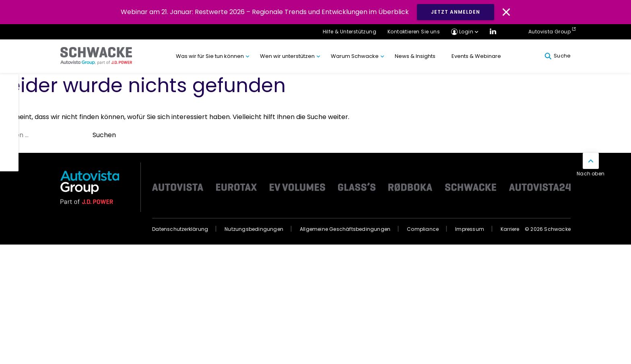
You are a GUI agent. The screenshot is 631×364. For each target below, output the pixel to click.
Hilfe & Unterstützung (350, 32)
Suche (558, 56)
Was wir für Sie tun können (210, 56)
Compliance (423, 229)
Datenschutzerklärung (180, 229)
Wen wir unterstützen (287, 56)
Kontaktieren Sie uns (414, 32)
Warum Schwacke (355, 56)
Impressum (470, 229)
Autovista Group (550, 32)
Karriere (510, 229)
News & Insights (415, 56)
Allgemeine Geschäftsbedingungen (345, 229)
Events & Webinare (476, 56)
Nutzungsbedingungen (254, 229)
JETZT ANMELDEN (456, 12)
